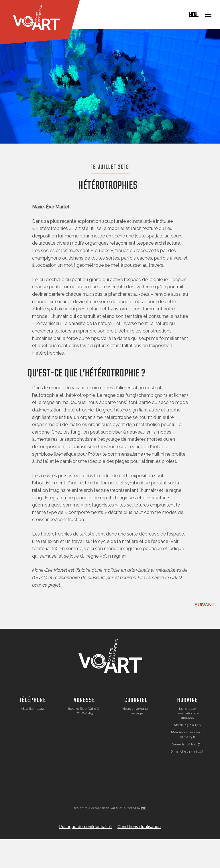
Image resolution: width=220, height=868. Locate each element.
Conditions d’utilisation (139, 827)
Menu (194, 15)
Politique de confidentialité (86, 827)
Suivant (205, 605)
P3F (143, 808)
